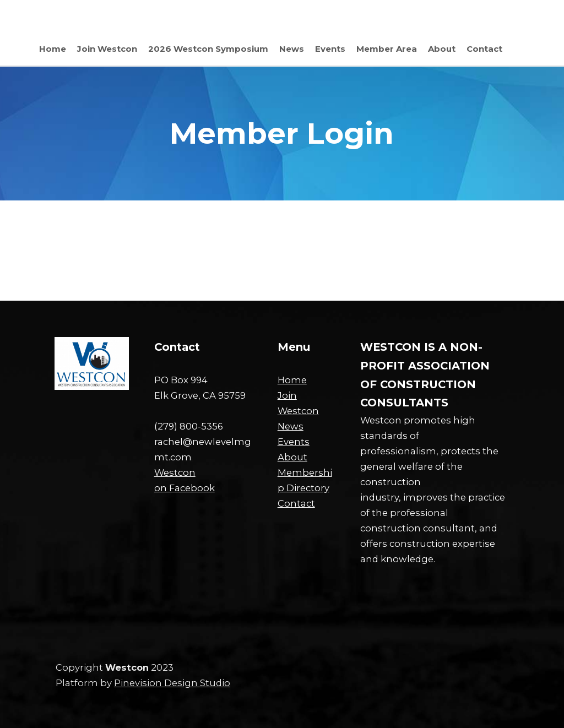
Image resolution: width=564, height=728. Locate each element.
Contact (296, 503)
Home (292, 380)
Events (294, 442)
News (291, 426)
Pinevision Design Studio (172, 683)
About (292, 457)
